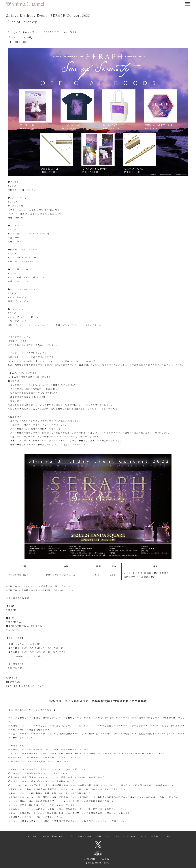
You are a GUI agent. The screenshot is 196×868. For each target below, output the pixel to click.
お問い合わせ (104, 836)
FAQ (143, 836)
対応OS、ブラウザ (126, 836)
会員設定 (156, 836)
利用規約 (33, 836)
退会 (168, 836)
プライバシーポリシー (80, 836)
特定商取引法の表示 (53, 836)
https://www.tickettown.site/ (26, 656)
